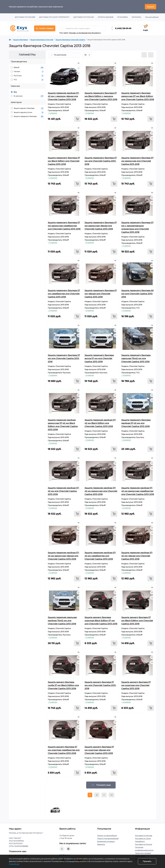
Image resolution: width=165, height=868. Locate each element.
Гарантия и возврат (143, 853)
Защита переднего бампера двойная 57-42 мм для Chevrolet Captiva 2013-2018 (136, 423)
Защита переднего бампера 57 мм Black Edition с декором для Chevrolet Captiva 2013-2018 (101, 96)
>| (111, 795)
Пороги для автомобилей (108, 838)
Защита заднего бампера (27, 108)
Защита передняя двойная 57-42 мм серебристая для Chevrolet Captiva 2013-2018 (100, 556)
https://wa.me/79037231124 (62, 849)
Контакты (136, 17)
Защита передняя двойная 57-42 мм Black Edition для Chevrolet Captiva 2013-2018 (100, 423)
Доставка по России (84, 17)
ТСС (27, 80)
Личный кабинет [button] (152, 17)
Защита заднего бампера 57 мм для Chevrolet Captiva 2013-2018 (100, 685)
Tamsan (27, 72)
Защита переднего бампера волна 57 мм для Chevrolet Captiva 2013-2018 (99, 358)
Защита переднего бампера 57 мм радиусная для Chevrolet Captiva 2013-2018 (137, 161)
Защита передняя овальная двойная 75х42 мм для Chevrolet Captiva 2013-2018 (62, 621)
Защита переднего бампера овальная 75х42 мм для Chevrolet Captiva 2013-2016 (136, 358)
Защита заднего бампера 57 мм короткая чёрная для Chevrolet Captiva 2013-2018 (99, 750)
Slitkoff (27, 68)
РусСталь (27, 76)
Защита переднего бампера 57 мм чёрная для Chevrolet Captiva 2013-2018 (101, 294)
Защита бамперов (21, 40)
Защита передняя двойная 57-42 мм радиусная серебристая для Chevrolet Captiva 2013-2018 (138, 491)
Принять (147, 861)
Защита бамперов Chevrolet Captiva (70, 40)
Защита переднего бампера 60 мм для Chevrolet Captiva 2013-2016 (137, 294)
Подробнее (14, 864)
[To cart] (77, 119)
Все (14, 92)
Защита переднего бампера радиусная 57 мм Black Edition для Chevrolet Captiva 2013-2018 (138, 96)
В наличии (27, 96)
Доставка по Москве (25, 17)
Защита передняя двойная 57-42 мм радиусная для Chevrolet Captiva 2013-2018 (101, 491)
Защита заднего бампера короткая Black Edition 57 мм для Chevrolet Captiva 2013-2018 (101, 621)
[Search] (62, 28)
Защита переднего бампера (27, 116)
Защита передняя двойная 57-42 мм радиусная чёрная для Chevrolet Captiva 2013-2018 (64, 556)
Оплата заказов (106, 17)
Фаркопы (101, 844)
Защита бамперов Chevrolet (42, 40)
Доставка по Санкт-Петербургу (54, 17)
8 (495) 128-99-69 (123, 28)
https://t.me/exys (68, 849)
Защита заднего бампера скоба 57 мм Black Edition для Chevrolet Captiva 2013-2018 (63, 685)
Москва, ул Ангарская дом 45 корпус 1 (85, 33)
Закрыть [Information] (151, 7)
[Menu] (45, 28)
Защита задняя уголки (27, 112)
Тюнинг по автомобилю (107, 836)
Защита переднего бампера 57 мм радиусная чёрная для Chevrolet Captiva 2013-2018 (101, 226)
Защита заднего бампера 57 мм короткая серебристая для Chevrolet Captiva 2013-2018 (64, 750)
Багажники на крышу (106, 841)
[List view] (144, 55)
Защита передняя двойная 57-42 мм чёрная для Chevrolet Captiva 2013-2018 (137, 556)
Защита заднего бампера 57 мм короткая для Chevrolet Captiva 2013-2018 (136, 685)
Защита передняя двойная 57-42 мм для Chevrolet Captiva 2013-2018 (64, 491)
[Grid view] (151, 55)
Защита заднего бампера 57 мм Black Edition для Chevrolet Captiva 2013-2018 (137, 621)
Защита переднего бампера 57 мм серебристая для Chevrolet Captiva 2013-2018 (64, 294)
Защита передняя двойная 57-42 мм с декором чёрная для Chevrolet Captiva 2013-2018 (64, 96)
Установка (122, 17)
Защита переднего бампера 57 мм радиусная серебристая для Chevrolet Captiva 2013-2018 (64, 226)
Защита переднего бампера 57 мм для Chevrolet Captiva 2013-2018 (101, 161)
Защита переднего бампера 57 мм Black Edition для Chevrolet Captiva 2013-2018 (64, 161)
